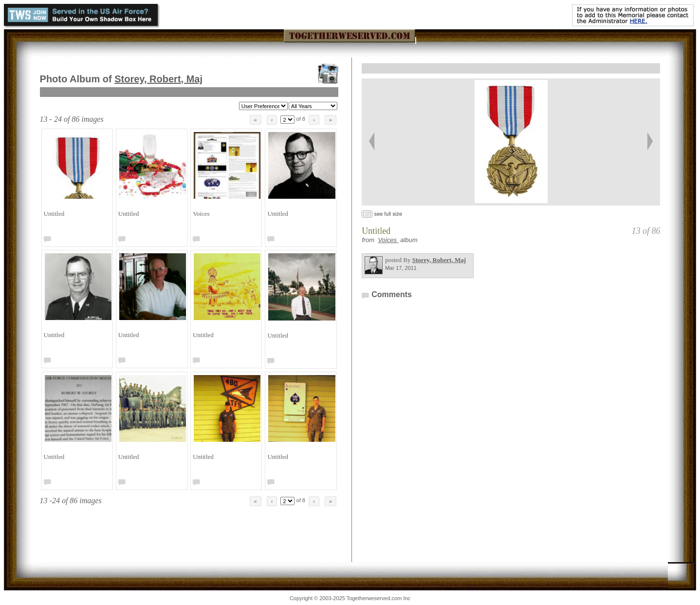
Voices (388, 240)
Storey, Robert (158, 79)
